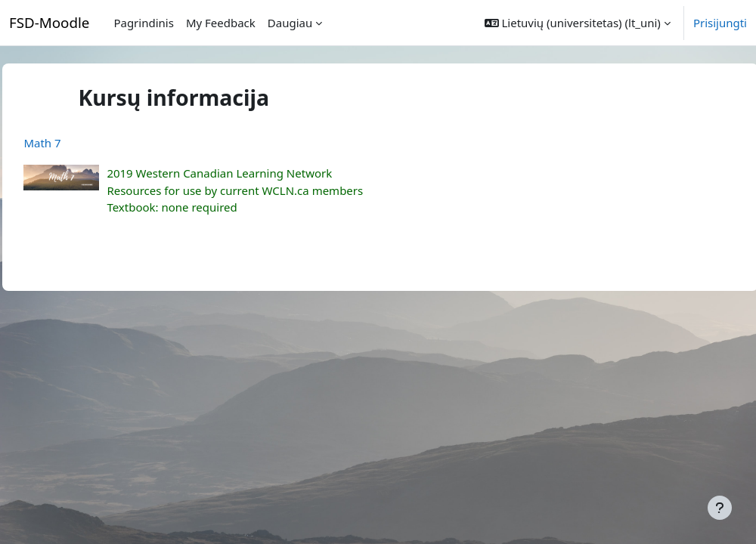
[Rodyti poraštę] (720, 508)
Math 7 (76, 143)
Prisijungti (720, 23)
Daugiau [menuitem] (290, 23)
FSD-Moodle (49, 22)
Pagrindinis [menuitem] (143, 23)
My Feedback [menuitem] (221, 23)
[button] (578, 23)
